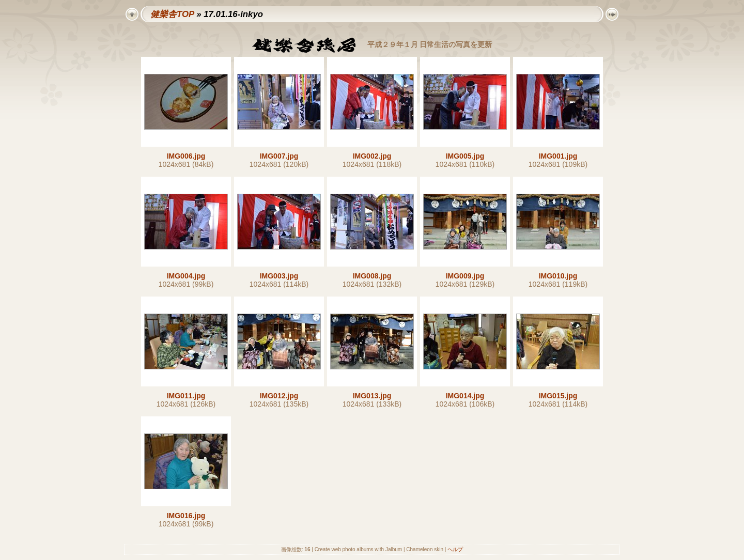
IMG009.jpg (465, 276)
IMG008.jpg (372, 276)
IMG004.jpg (186, 276)
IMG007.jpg (279, 156)
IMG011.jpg (186, 396)
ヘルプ (455, 549)
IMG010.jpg (558, 276)
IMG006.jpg (186, 156)
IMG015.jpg (558, 396)
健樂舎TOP (172, 14)
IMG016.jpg (186, 516)
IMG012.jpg (279, 396)
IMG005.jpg (465, 156)
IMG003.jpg (279, 276)
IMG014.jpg (465, 396)
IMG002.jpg (372, 156)
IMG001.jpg (558, 156)
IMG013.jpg (372, 396)
